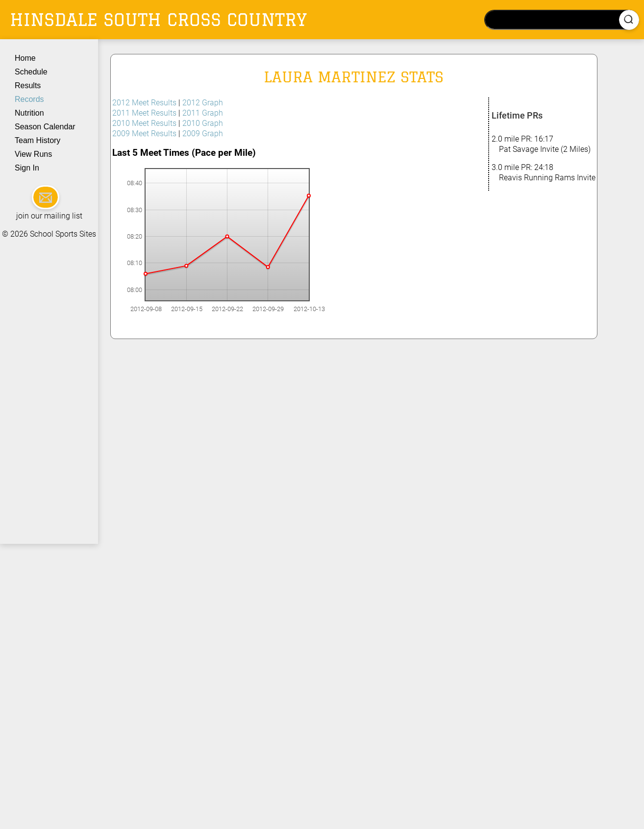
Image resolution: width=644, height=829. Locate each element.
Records (29, 99)
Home (25, 58)
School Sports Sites (63, 234)
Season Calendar (45, 127)
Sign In (27, 168)
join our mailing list (49, 216)
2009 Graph (203, 134)
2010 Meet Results (144, 123)
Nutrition (29, 113)
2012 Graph (203, 103)
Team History (37, 140)
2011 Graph (203, 113)
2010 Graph (203, 123)
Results (28, 85)
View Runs (33, 154)
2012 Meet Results (144, 103)
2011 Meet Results (144, 113)
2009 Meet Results (144, 134)
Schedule (31, 72)
